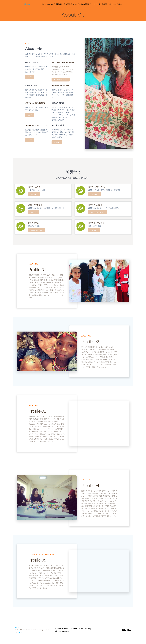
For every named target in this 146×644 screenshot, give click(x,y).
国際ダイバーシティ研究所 (94, 4)
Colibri (20, 632)
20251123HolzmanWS (111, 4)
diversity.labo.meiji (84, 629)
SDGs (69, 4)
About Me (49, 4)
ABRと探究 (63, 4)
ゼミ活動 (56, 4)
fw (55, 631)
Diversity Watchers (78, 4)
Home (44, 4)
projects (66, 631)
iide (120, 4)
